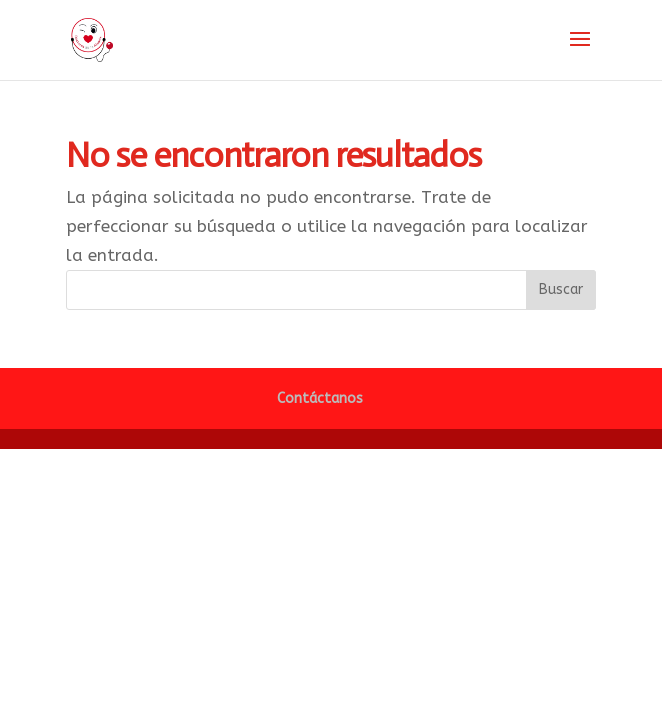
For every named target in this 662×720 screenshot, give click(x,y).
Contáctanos (320, 398)
